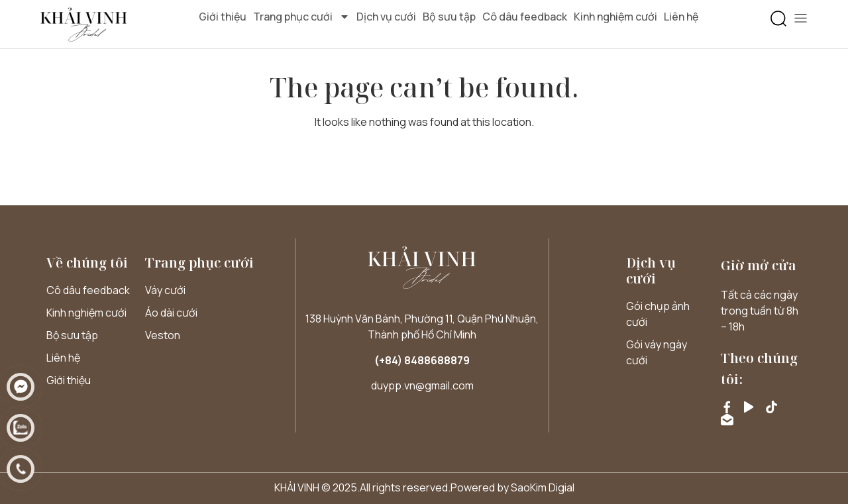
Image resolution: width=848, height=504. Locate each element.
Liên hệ (681, 17)
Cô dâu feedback (525, 17)
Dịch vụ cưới (386, 17)
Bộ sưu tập (449, 17)
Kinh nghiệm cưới (615, 17)
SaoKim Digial (543, 487)
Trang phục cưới (301, 17)
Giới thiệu (223, 17)
